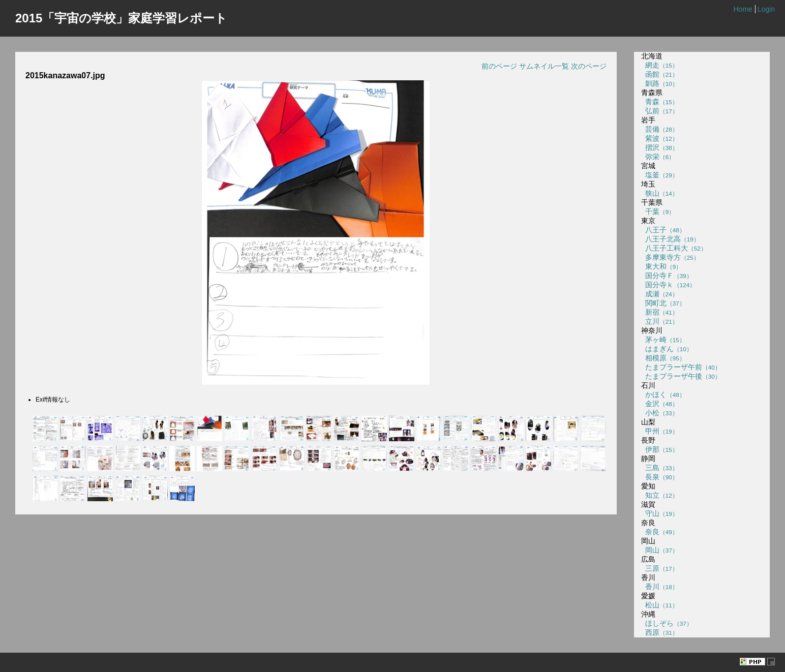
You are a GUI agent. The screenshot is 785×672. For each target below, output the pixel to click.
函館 (660, 74)
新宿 (660, 312)
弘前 (660, 111)
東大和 (661, 266)
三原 (660, 568)
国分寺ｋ (668, 285)
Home (743, 9)
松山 (660, 605)
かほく (663, 394)
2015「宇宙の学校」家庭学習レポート (121, 18)
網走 (660, 65)
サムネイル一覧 (544, 66)
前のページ (499, 66)
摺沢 (660, 147)
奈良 (660, 532)
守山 (660, 513)
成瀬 (660, 294)
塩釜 (660, 175)
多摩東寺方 (670, 257)
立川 (660, 321)
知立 (660, 495)
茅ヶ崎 (663, 340)
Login (766, 9)
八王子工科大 (674, 248)
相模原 (663, 358)
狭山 (660, 193)
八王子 (663, 230)
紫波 (660, 138)
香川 (660, 587)
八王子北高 (670, 239)
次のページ (589, 66)
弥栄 (658, 157)
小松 (660, 413)
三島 (660, 468)
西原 (660, 632)
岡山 (660, 550)
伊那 (660, 449)
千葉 (658, 211)
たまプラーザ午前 (681, 367)
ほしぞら (667, 623)
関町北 (663, 303)
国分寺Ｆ (667, 276)
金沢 (660, 404)
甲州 (660, 431)
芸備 (660, 129)
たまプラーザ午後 (681, 376)
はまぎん (667, 349)
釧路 (660, 83)
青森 (660, 102)
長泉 (660, 477)
